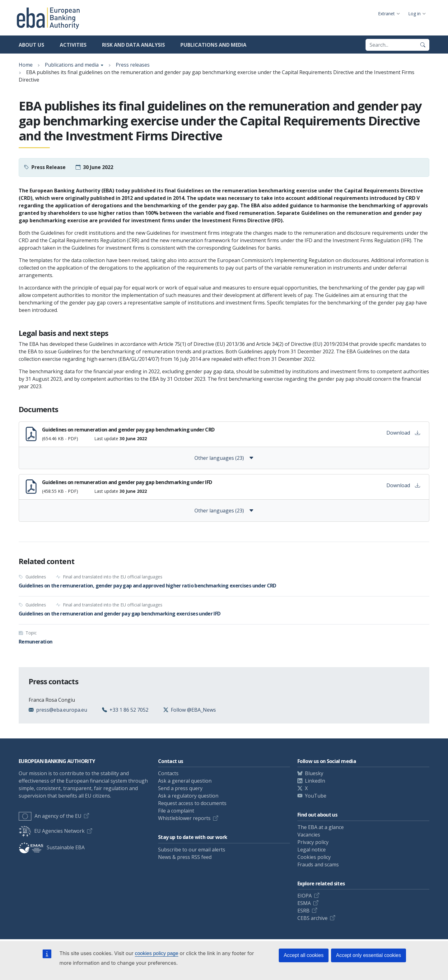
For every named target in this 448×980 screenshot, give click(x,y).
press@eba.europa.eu (62, 710)
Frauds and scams (318, 865)
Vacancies (309, 835)
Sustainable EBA (52, 847)
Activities (73, 45)
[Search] (423, 45)
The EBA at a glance (321, 827)
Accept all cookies (304, 955)
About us (31, 45)
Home (26, 65)
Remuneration (35, 642)
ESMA (304, 903)
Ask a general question (185, 781)
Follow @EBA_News (193, 710)
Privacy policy (313, 842)
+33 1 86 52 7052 (129, 710)
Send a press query (180, 788)
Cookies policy (314, 857)
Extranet (386, 14)
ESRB (303, 911)
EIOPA (305, 896)
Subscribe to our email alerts (192, 850)
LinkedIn (315, 781)
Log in (414, 14)
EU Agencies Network (52, 831)
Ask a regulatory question (188, 796)
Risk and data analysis (133, 45)
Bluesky (314, 773)
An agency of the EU (50, 816)
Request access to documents (192, 803)
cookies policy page (156, 953)
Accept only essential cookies (369, 955)
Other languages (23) (224, 458)
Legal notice (312, 850)
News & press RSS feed (185, 857)
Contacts (168, 773)
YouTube (316, 796)
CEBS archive (313, 918)
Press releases (133, 65)
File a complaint (176, 811)
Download (403, 433)
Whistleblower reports (184, 818)
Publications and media (213, 45)
